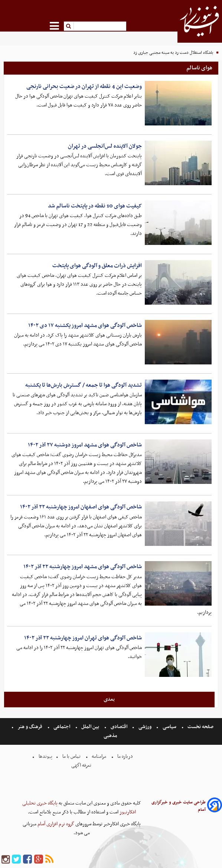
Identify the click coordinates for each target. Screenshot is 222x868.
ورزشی (145, 727)
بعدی (109, 699)
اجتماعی (62, 727)
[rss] (49, 860)
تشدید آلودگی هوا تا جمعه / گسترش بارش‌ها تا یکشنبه (84, 385)
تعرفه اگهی (82, 765)
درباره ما (125, 756)
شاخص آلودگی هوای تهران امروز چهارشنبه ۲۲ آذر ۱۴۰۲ (83, 638)
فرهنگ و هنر (30, 727)
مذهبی (111, 736)
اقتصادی (119, 727)
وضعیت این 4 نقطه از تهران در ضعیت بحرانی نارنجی (84, 86)
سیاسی (169, 727)
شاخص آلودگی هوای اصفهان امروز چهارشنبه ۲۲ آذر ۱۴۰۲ (81, 507)
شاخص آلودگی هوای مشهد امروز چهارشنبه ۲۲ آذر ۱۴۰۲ (83, 567)
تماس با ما (71, 756)
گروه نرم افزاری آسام (55, 824)
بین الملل (90, 727)
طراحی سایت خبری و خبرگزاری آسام (179, 806)
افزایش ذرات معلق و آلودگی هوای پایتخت (97, 266)
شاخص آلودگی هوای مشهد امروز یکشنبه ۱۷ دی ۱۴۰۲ (85, 325)
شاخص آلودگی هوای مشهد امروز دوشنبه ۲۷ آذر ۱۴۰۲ (85, 445)
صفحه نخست (200, 727)
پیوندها (45, 756)
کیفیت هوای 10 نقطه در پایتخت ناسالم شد (95, 206)
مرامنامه (99, 756)
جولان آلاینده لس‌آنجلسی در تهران (105, 146)
